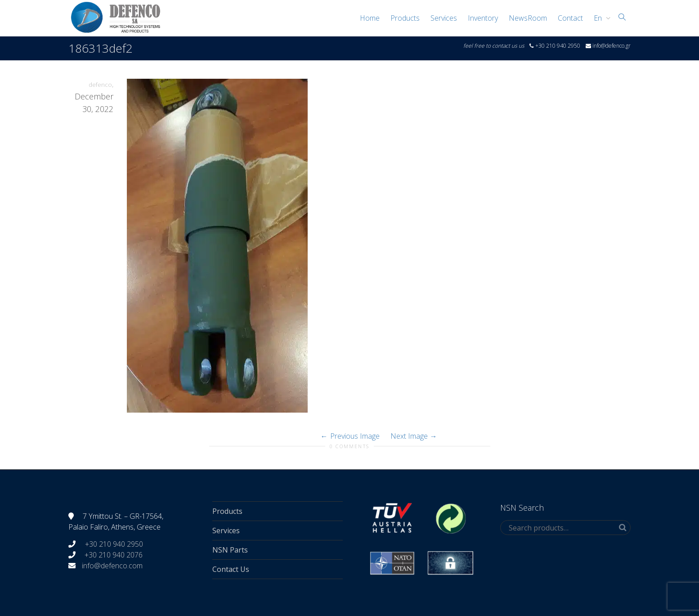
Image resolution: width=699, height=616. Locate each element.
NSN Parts (230, 550)
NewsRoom (528, 18)
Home (370, 18)
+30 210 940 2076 (114, 555)
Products (405, 18)
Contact (570, 18)
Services (444, 18)
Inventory (483, 18)
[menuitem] (600, 18)
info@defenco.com (112, 566)
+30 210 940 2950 (113, 544)
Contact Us (231, 569)
